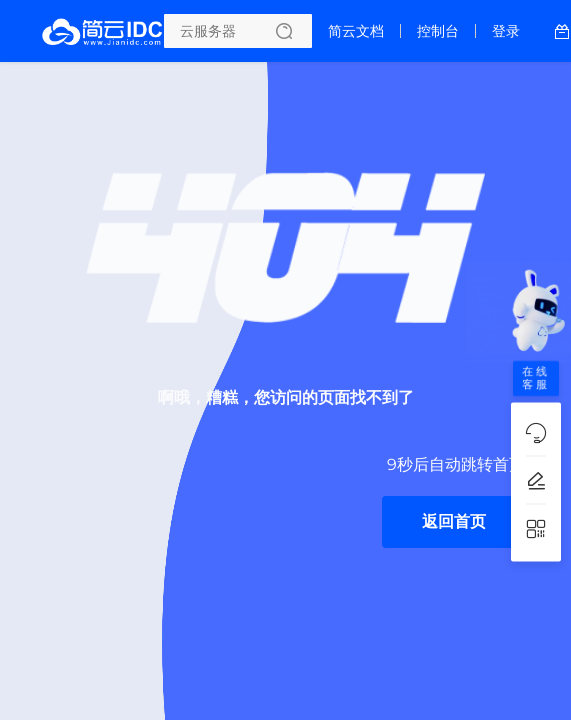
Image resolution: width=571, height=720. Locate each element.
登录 (506, 31)
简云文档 (356, 31)
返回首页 (454, 521)
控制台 (438, 31)
